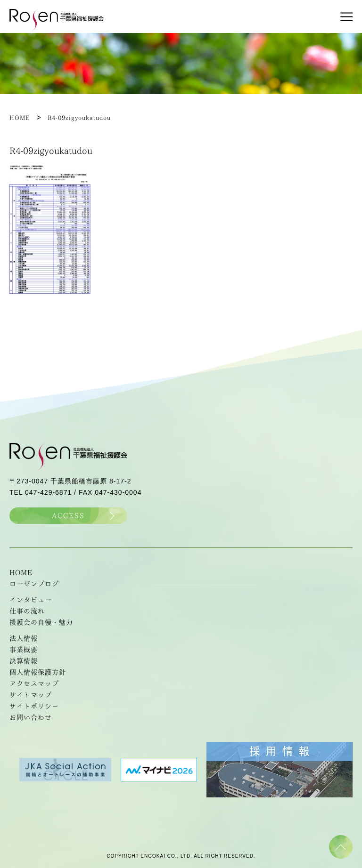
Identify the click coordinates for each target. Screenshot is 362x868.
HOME (21, 572)
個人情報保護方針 (38, 672)
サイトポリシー (34, 706)
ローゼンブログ (34, 584)
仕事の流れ (27, 611)
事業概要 (24, 650)
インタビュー (31, 600)
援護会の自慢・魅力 (41, 622)
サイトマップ (31, 695)
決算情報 (24, 661)
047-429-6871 (48, 492)
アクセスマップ (34, 683)
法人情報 (24, 638)
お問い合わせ (31, 717)
